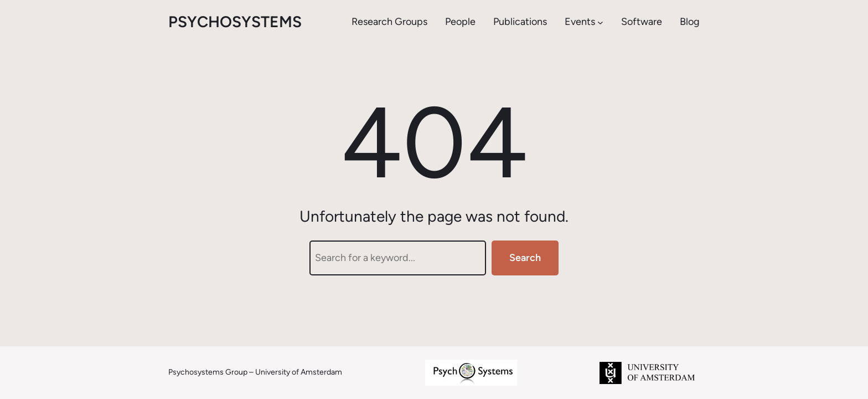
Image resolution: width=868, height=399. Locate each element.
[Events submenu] (600, 22)
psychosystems (235, 22)
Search (525, 258)
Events (580, 22)
